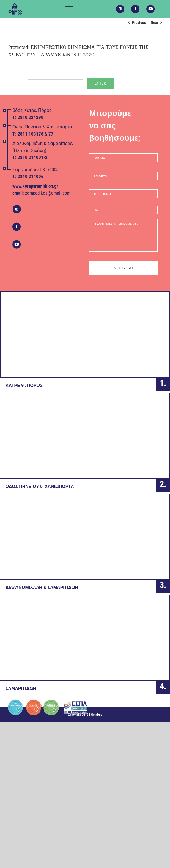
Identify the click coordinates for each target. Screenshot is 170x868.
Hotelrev (96, 715)
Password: (46, 83)
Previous (139, 23)
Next (154, 23)
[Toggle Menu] (69, 9)
